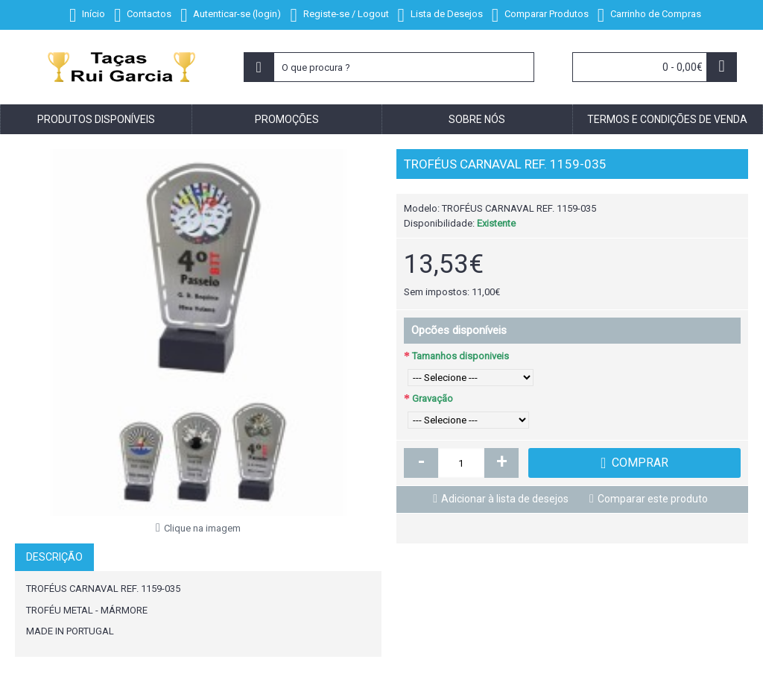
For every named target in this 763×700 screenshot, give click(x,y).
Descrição (54, 557)
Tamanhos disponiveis (460, 356)
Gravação (433, 398)
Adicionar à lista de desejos (505, 499)
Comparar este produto (653, 499)
